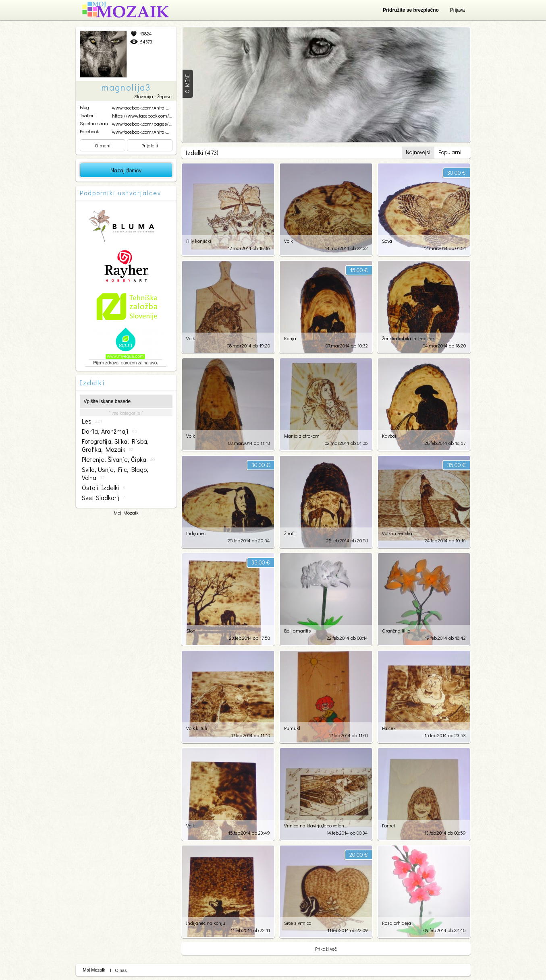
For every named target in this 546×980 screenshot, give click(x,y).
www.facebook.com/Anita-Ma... (144, 108)
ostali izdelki (103, 488)
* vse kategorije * (126, 413)
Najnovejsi (418, 152)
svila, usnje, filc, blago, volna (115, 473)
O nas (121, 970)
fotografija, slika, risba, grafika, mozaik (115, 445)
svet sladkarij (104, 498)
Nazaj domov (126, 170)
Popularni (450, 152)
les (92, 421)
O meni (103, 145)
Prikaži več (326, 949)
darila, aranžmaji (109, 431)
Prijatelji (150, 145)
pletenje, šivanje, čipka (118, 459)
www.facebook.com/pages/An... (144, 124)
